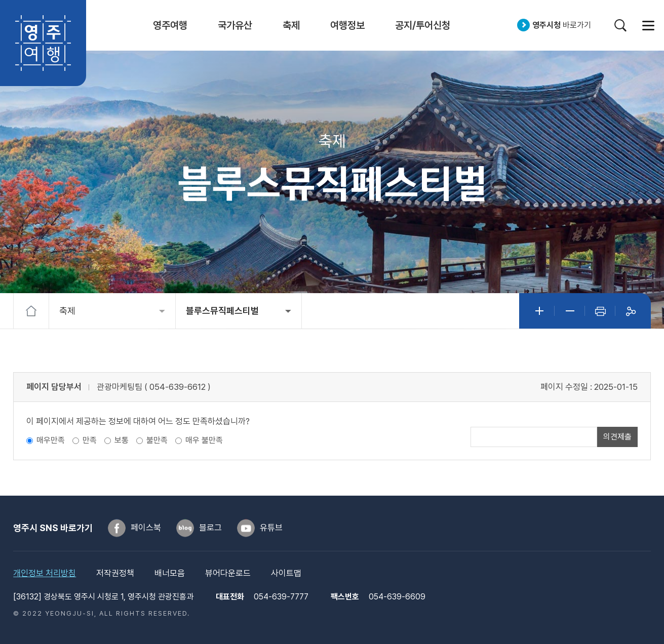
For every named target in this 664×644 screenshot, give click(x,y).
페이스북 (146, 528)
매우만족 (51, 440)
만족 (90, 440)
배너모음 (170, 573)
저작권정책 (115, 573)
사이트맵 (648, 25)
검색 (620, 25)
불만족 (157, 440)
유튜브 (271, 528)
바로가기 (562, 25)
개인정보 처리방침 (45, 573)
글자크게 (539, 311)
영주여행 (43, 43)
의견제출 (617, 437)
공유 (631, 311)
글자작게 (570, 311)
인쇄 (600, 311)
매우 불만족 (204, 440)
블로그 (210, 528)
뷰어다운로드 (228, 573)
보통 (122, 440)
